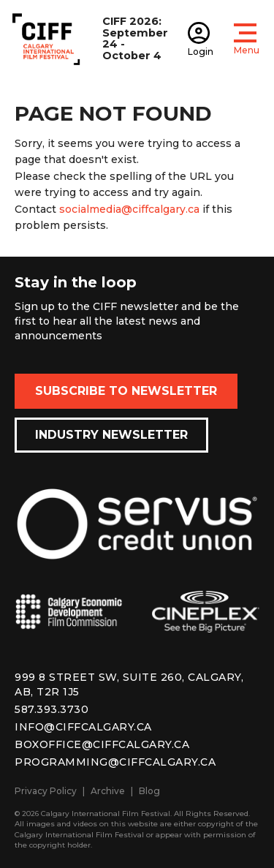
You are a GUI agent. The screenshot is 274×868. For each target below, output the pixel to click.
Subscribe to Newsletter (126, 391)
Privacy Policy (46, 791)
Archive (108, 791)
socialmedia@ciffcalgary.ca (129, 209)
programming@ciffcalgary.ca (115, 762)
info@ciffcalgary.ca (83, 727)
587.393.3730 (52, 709)
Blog (149, 791)
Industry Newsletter (111, 435)
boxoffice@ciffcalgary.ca (102, 744)
